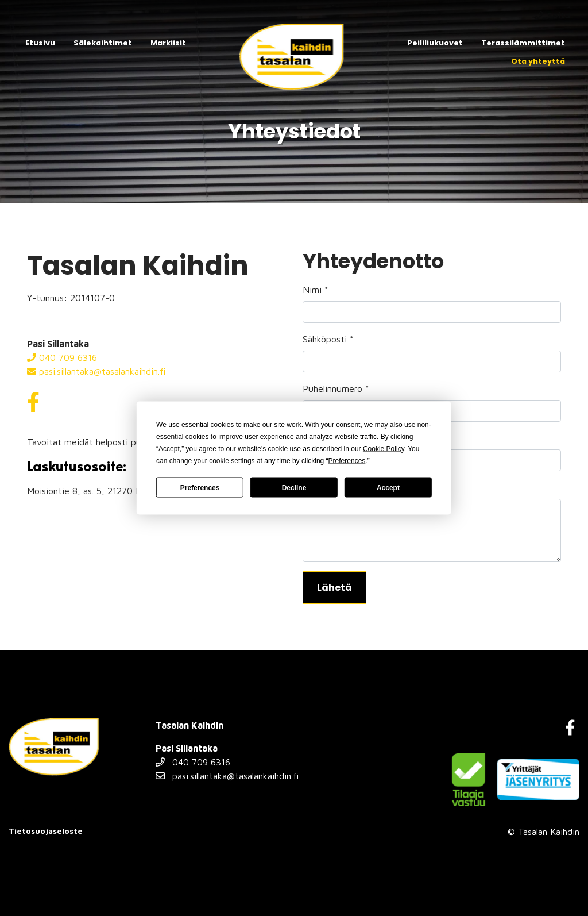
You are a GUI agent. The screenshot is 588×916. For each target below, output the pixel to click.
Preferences (200, 487)
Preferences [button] (347, 461)
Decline (294, 487)
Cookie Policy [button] (384, 449)
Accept (388, 487)
